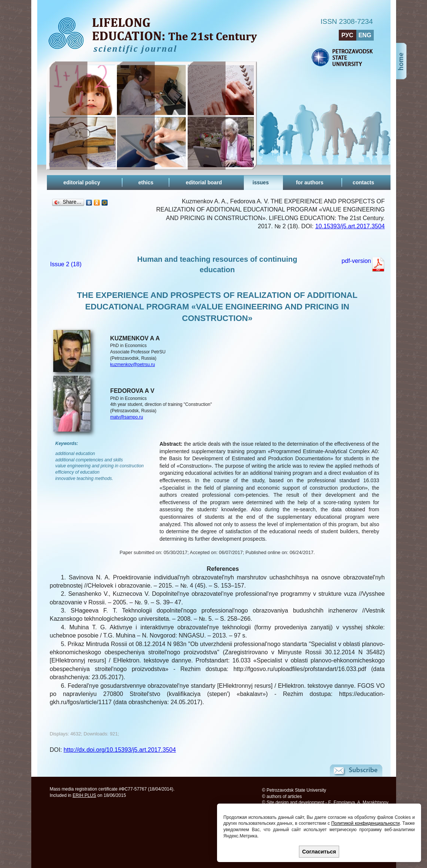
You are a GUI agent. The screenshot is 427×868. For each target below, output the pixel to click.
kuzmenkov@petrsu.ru (133, 365)
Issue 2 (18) (66, 264)
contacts (363, 182)
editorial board (204, 182)
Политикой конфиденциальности (366, 823)
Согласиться (319, 852)
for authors (310, 182)
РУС (347, 35)
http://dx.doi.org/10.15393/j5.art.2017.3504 (120, 750)
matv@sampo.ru (127, 417)
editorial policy (82, 182)
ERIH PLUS (84, 795)
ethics (146, 182)
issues (261, 182)
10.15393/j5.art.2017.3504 (350, 226)
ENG (365, 35)
